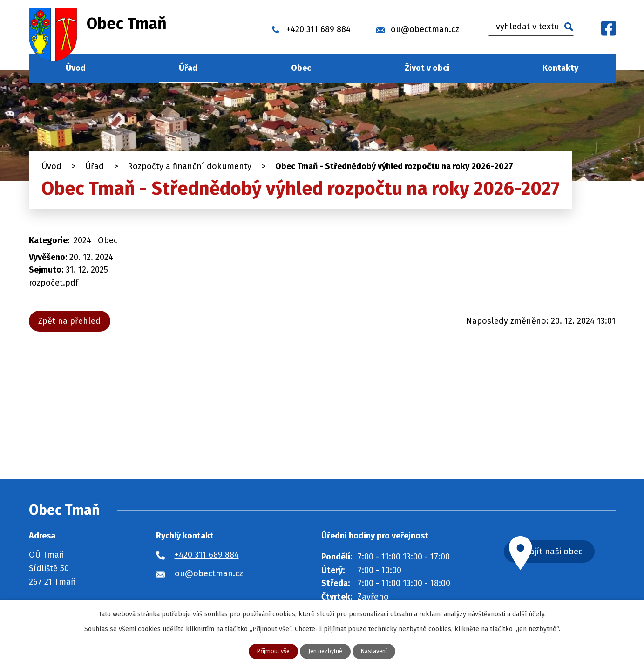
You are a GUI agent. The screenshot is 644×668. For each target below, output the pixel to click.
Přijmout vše (269, 651)
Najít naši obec (570, 553)
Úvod (76, 68)
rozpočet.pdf (54, 283)
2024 (82, 240)
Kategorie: (49, 240)
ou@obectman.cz (209, 573)
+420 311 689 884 (207, 555)
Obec (301, 68)
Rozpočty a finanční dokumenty (190, 166)
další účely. (529, 613)
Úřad (188, 68)
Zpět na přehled (73, 321)
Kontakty (560, 68)
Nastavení (379, 651)
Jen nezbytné (326, 651)
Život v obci (427, 68)
